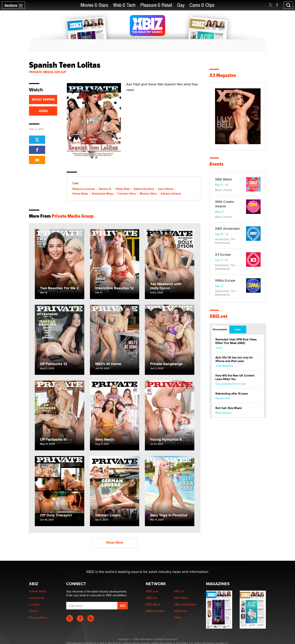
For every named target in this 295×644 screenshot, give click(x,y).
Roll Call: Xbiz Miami (229, 408)
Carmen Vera (127, 194)
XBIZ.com (152, 591)
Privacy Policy (38, 618)
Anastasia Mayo (103, 194)
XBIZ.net (219, 316)
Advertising (36, 598)
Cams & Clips (202, 5)
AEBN (43, 111)
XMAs (178, 618)
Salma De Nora (144, 189)
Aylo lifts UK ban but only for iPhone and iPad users (234, 359)
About (33, 611)
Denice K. (105, 189)
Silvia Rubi (123, 189)
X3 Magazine (223, 75)
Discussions (220, 329)
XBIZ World (153, 604)
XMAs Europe (225, 280)
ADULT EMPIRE (43, 99)
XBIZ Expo (181, 611)
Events (216, 164)
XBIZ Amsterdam (228, 228)
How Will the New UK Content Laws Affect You (235, 377)
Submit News (38, 591)
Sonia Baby (80, 194)
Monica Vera (148, 194)
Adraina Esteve (171, 194)
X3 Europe (223, 254)
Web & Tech (124, 5)
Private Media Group (48, 72)
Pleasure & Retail (156, 5)
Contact (34, 604)
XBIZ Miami (224, 179)
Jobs (238, 329)
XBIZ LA (179, 591)
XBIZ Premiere (155, 611)
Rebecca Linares (84, 189)
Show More (115, 542)
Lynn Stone (166, 189)
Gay (181, 5)
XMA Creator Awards (225, 204)
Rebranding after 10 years (232, 394)
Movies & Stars (94, 5)
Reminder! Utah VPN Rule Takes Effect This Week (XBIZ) (236, 341)
